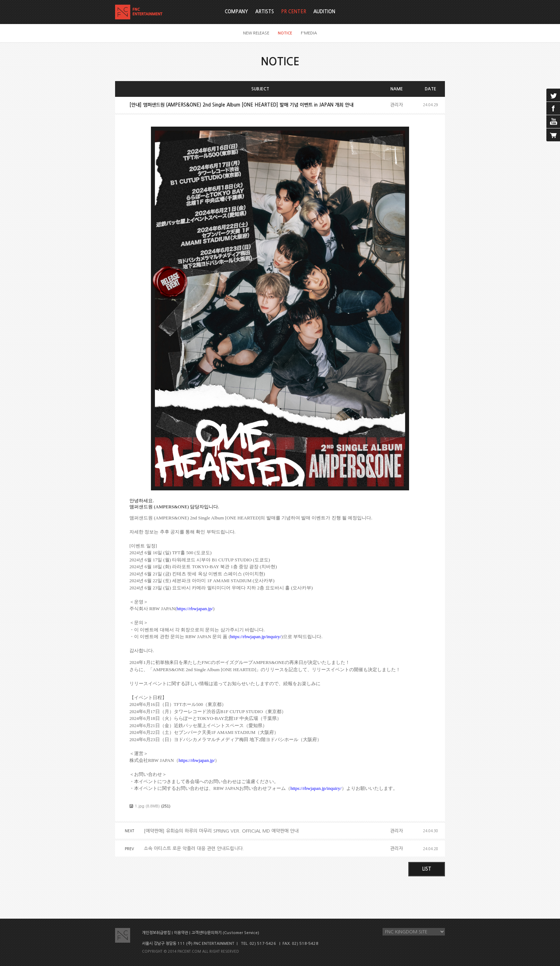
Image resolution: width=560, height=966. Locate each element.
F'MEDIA (309, 33)
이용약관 (181, 933)
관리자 (397, 105)
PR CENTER (294, 12)
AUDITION (324, 12)
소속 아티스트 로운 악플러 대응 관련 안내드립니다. (194, 849)
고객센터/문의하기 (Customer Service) (225, 933)
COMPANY (236, 12)
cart (553, 135)
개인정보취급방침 (156, 933)
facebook (553, 108)
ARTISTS (265, 12)
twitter (553, 95)
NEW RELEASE (256, 33)
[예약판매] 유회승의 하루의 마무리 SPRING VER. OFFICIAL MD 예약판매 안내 (221, 831)
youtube (553, 122)
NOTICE (285, 33)
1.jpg (139, 806)
